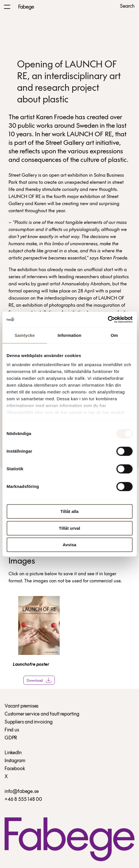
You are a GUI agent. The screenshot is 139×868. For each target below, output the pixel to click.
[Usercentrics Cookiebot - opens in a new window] (108, 319)
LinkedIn (13, 753)
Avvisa (70, 545)
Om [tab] (114, 335)
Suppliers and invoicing (29, 722)
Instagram (15, 761)
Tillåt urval (69, 528)
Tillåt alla (70, 511)
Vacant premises (21, 706)
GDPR (11, 738)
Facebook (15, 769)
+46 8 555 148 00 (23, 800)
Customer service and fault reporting (42, 714)
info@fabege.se (21, 792)
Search (127, 7)
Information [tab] (70, 335)
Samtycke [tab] (25, 335)
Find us (12, 730)
